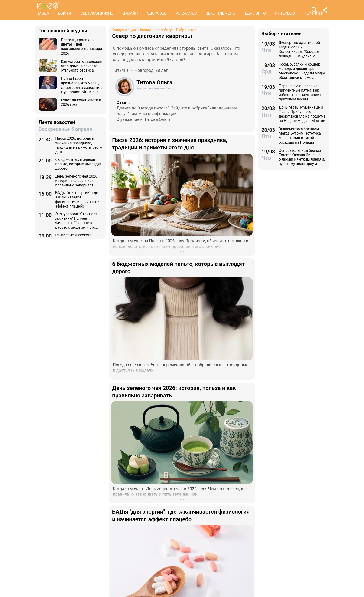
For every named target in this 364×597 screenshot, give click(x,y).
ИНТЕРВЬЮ (285, 13)
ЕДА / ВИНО (255, 13)
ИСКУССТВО (186, 13)
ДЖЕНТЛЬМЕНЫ (221, 13)
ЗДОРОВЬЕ (157, 13)
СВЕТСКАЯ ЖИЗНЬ (97, 13)
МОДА (44, 13)
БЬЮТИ (65, 13)
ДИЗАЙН (130, 13)
